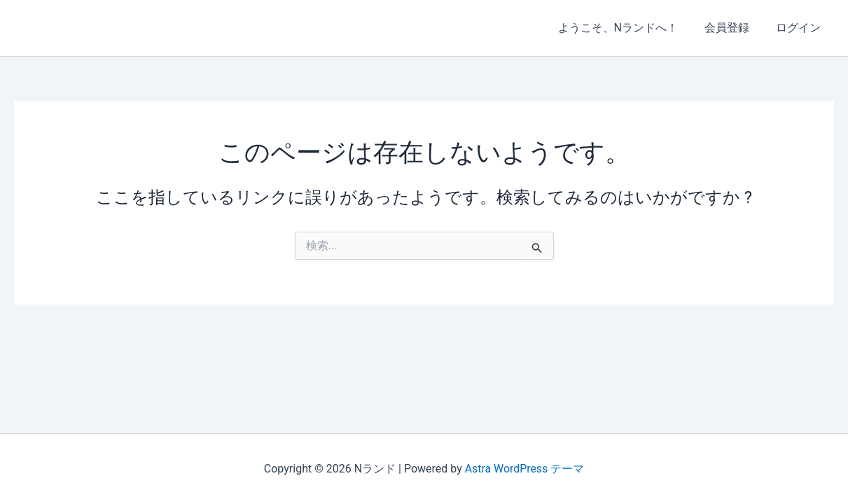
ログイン (800, 28)
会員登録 (733, 28)
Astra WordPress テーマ (524, 469)
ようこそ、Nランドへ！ (628, 28)
